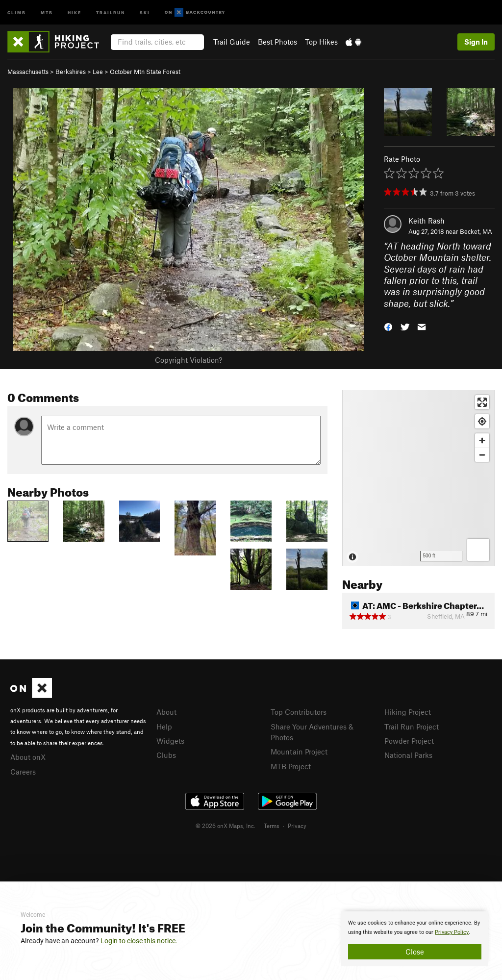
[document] (415, 939)
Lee (98, 72)
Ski (145, 12)
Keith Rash (427, 221)
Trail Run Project (412, 727)
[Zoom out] (482, 455)
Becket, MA (476, 231)
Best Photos (277, 42)
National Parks (408, 755)
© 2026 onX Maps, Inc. (226, 826)
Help (164, 727)
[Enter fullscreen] (482, 402)
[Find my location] (482, 421)
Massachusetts (28, 72)
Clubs (166, 755)
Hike (75, 12)
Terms (272, 826)
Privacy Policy (452, 932)
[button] (388, 326)
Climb (17, 12)
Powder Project (409, 741)
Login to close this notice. (139, 941)
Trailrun (111, 12)
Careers (23, 772)
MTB (47, 12)
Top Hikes (321, 42)
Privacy (297, 826)
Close (415, 952)
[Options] (478, 550)
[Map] (418, 478)
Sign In (476, 42)
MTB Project (291, 766)
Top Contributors (299, 712)
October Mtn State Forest (145, 72)
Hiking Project (408, 712)
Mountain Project (299, 752)
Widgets (170, 741)
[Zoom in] (482, 440)
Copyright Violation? (188, 360)
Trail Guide (232, 42)
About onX (28, 757)
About (166, 712)
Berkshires (71, 72)
